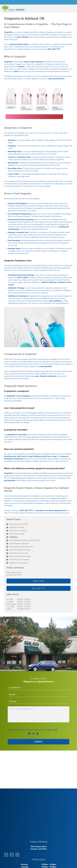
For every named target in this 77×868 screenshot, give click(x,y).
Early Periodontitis (17, 534)
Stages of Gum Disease (18, 563)
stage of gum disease (33, 62)
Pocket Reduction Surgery (20, 556)
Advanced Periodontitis (19, 524)
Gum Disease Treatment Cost (21, 547)
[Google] (12, 855)
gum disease (23, 37)
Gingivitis (13, 537)
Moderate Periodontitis (19, 553)
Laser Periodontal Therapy (20, 550)
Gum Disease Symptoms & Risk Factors (25, 540)
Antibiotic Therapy (17, 527)
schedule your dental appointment (51, 510)
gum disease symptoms (46, 376)
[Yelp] (17, 855)
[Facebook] (6, 855)
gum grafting (55, 301)
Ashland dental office (19, 44)
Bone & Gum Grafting (18, 531)
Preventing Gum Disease (19, 560)
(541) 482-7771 (54, 49)
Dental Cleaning (26, 220)
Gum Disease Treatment (19, 543)
